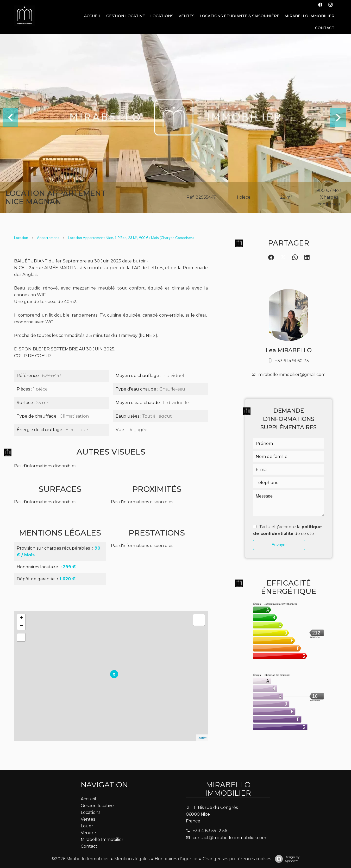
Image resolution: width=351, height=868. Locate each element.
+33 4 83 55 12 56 (210, 831)
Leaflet (202, 738)
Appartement (48, 238)
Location (21, 238)
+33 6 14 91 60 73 (292, 361)
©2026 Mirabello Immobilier (80, 859)
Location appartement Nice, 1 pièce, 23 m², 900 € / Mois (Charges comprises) (131, 238)
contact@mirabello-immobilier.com (229, 838)
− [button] (21, 626)
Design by (286, 859)
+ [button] (21, 618)
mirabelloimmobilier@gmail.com (292, 375)
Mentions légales (132, 859)
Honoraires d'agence (176, 859)
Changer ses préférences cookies (237, 859)
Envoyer (279, 545)
